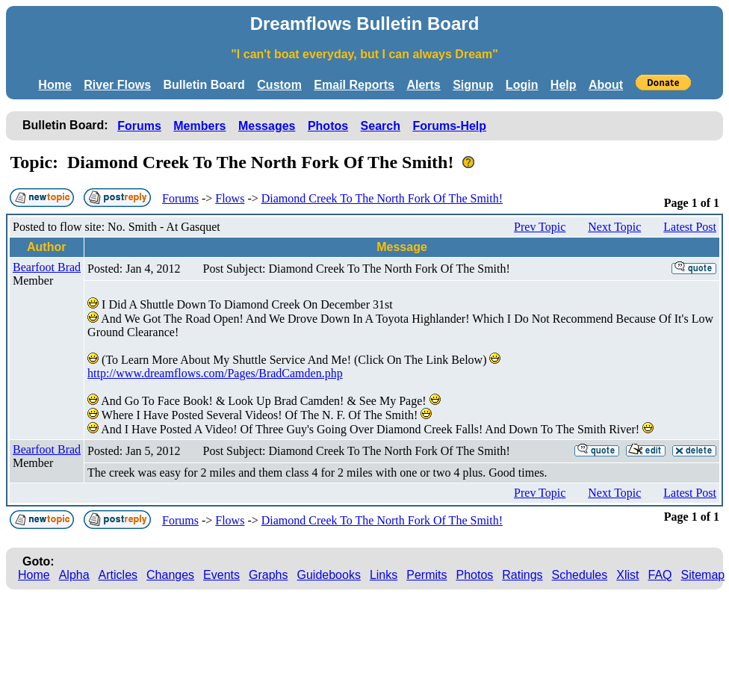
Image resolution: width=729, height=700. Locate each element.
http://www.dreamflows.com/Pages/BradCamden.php (215, 373)
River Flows (117, 85)
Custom (279, 85)
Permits (426, 575)
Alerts (423, 85)
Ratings (522, 575)
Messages (267, 126)
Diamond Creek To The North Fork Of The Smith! (382, 198)
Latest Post (690, 227)
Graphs (268, 575)
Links (384, 575)
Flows (230, 198)
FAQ (660, 575)
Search (381, 126)
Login (522, 85)
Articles (118, 575)
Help (564, 85)
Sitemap (703, 575)
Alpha (74, 575)
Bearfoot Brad (47, 267)
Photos (328, 126)
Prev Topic (540, 227)
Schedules (580, 575)
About (606, 85)
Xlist (627, 575)
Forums (139, 126)
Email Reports (354, 85)
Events (221, 575)
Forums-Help (449, 126)
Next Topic (614, 227)
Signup (473, 85)
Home (55, 85)
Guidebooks (329, 575)
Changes (170, 575)
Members (199, 126)
